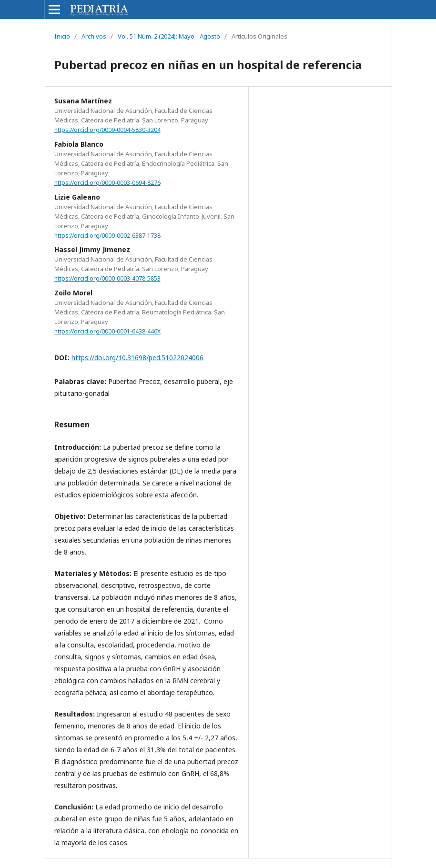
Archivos (94, 36)
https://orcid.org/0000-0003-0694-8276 (107, 183)
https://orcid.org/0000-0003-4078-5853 (107, 278)
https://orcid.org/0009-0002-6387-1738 (107, 235)
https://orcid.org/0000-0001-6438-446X (107, 331)
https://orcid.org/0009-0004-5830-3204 (107, 130)
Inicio (62, 36)
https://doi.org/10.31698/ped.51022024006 (137, 358)
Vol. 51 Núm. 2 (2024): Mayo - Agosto (169, 36)
